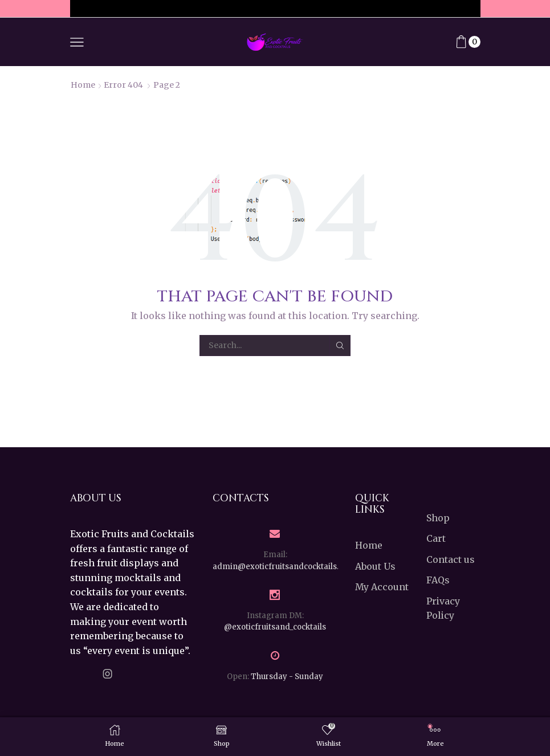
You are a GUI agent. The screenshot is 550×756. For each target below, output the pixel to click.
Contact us (451, 559)
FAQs (438, 580)
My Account (382, 587)
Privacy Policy (443, 608)
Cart (436, 538)
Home (83, 85)
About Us (375, 566)
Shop (438, 518)
